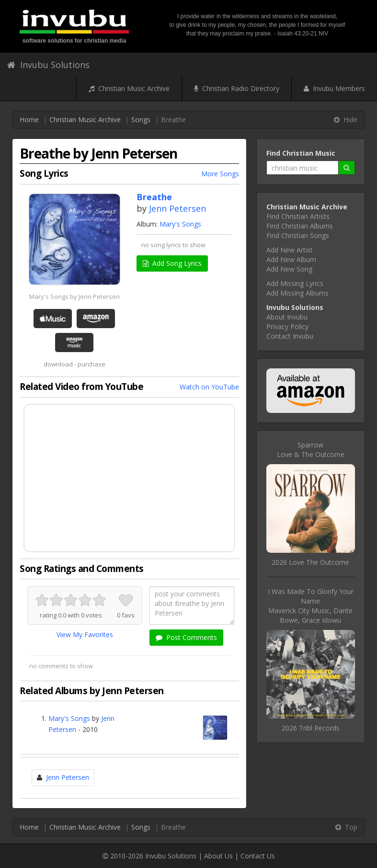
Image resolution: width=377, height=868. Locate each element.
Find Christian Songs (298, 235)
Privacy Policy (287, 326)
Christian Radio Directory (237, 88)
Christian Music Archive (129, 88)
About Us (218, 856)
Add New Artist (290, 250)
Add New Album (291, 259)
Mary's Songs (180, 224)
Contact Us (258, 856)
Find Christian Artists (298, 216)
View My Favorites (85, 634)
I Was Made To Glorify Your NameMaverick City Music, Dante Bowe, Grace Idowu (311, 606)
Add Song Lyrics (172, 263)
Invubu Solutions (48, 65)
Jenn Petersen (177, 208)
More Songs (220, 174)
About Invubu (287, 317)
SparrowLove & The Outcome (311, 450)
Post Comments (186, 637)
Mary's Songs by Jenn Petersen (74, 297)
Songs (141, 120)
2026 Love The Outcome (310, 562)
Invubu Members (334, 88)
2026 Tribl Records (311, 728)
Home (29, 120)
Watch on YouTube (209, 387)
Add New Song (289, 269)
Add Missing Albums (297, 293)
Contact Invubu (290, 336)
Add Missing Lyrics (295, 283)
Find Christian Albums (300, 226)
